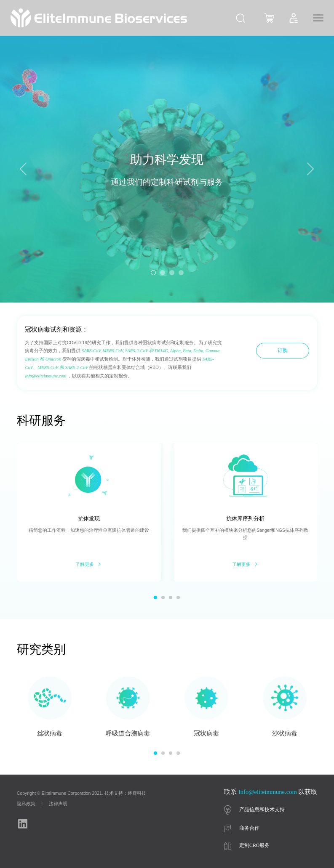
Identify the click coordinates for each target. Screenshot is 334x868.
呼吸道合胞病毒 (128, 733)
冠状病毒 (206, 733)
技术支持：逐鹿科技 (125, 793)
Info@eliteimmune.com (268, 792)
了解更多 (89, 564)
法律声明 (58, 804)
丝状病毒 (50, 733)
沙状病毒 (285, 733)
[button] (311, 169)
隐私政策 (26, 804)
